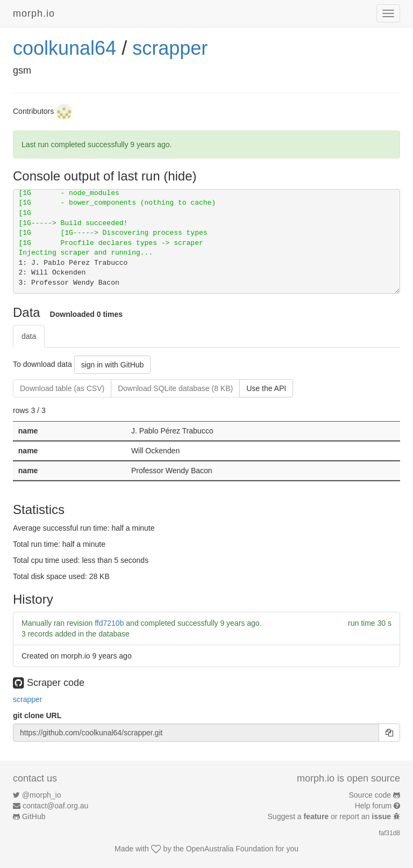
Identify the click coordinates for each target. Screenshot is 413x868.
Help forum (373, 806)
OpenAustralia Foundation (230, 849)
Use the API (266, 388)
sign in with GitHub (113, 365)
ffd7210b (109, 623)
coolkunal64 (65, 48)
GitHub (34, 816)
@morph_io (42, 795)
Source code (370, 795)
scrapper (170, 48)
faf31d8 (389, 833)
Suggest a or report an (330, 816)
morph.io (34, 13)
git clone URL (37, 715)
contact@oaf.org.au (55, 806)
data (29, 336)
